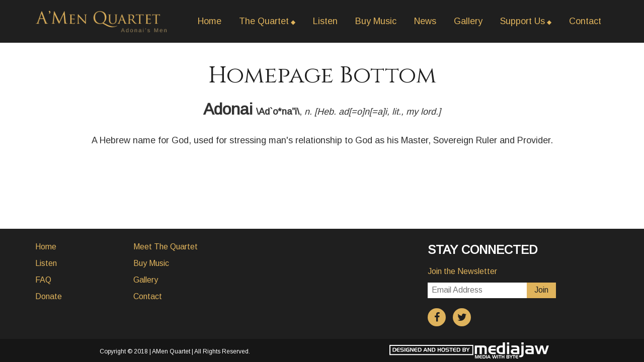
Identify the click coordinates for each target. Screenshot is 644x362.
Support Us (522, 21)
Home (210, 21)
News (425, 21)
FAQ (43, 280)
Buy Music (376, 21)
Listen (325, 21)
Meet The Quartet (166, 247)
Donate (49, 296)
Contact (585, 21)
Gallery (468, 21)
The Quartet (264, 21)
